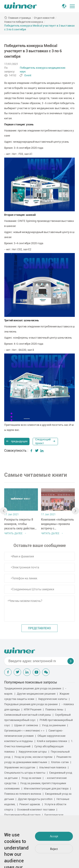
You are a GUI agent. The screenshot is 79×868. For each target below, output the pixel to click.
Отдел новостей (44, 18)
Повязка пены (54, 709)
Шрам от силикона (26, 725)
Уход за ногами (31, 778)
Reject (54, 849)
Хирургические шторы (33, 752)
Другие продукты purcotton (35, 799)
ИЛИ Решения (33, 709)
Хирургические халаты (53, 699)
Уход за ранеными (54, 725)
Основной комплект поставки (36, 810)
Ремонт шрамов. (30, 804)
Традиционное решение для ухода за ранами (33, 688)
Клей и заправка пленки (52, 741)
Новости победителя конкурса (24, 22)
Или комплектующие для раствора (46, 788)
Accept (54, 836)
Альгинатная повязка (53, 767)
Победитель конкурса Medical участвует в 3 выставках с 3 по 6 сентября (39, 27)
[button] (4, 512)
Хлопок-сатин (60, 762)
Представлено (39, 630)
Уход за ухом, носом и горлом (33, 757)
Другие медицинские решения (36, 694)
